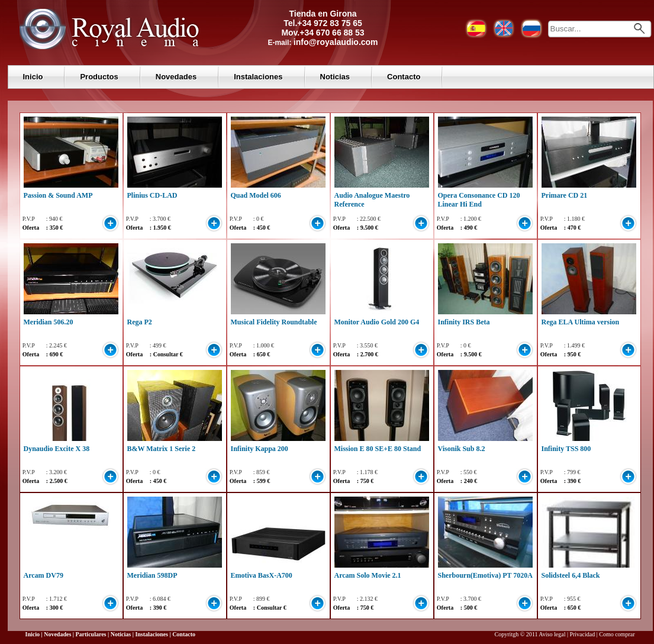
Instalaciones (258, 77)
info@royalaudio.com (336, 42)
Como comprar (617, 634)
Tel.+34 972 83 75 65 (323, 23)
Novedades (176, 77)
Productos (99, 77)
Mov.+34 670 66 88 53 (323, 33)
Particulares (91, 634)
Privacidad (582, 634)
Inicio (33, 77)
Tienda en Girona (323, 14)
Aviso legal (552, 634)
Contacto (404, 77)
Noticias (335, 77)
